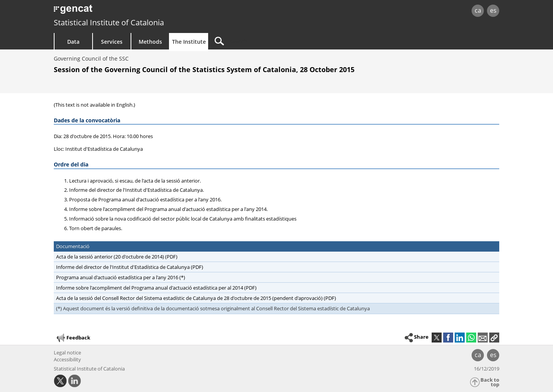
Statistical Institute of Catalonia (109, 22)
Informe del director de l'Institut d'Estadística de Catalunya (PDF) (130, 267)
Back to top (490, 382)
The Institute (189, 42)
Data (73, 42)
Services (112, 42)
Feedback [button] (73, 338)
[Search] (273, 41)
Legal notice (67, 352)
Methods (150, 42)
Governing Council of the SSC (91, 58)
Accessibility (67, 359)
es (493, 10)
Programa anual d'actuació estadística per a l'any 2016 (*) (121, 277)
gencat (143, 11)
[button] (494, 338)
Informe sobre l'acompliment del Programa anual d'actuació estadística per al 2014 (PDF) (156, 288)
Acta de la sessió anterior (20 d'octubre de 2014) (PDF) (117, 257)
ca (478, 10)
